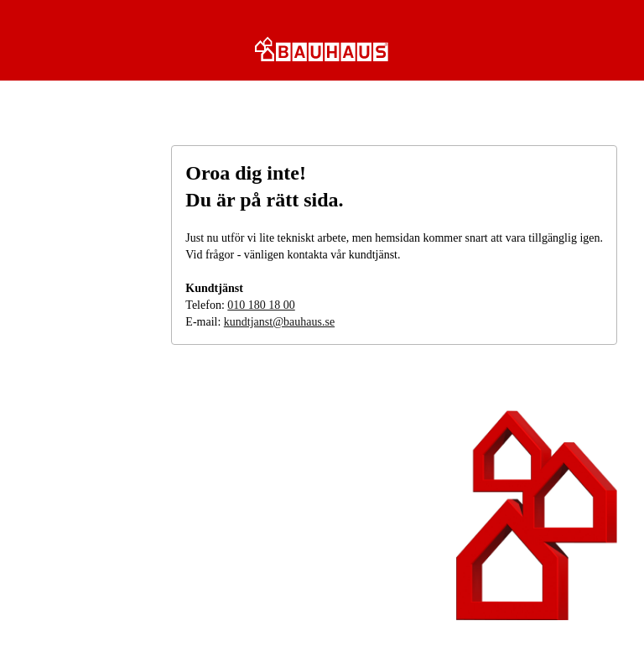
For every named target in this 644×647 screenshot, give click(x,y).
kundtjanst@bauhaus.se (279, 322)
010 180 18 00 (261, 305)
